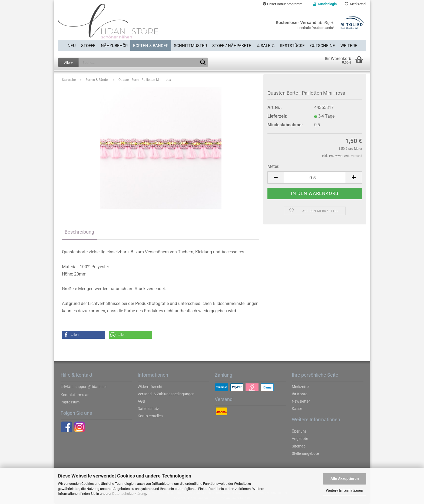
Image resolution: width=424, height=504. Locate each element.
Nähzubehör (114, 46)
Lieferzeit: (277, 116)
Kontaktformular (75, 395)
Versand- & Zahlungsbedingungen (166, 394)
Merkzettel (355, 4)
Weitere (349, 46)
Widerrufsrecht (150, 387)
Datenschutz (148, 409)
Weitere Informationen (345, 490)
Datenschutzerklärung (129, 494)
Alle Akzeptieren (345, 479)
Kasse (297, 409)
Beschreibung (79, 232)
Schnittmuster (190, 46)
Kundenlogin (325, 4)
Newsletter (301, 401)
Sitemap (299, 446)
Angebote (300, 439)
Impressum (70, 402)
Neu (72, 46)
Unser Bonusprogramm (283, 4)
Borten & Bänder (151, 46)
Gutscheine (323, 46)
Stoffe (88, 46)
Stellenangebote (305, 453)
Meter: (273, 166)
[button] (84, 335)
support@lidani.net (91, 387)
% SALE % (266, 46)
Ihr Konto (300, 394)
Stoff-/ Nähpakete (232, 46)
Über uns (299, 431)
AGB (141, 401)
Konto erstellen (150, 416)
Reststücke (292, 46)
